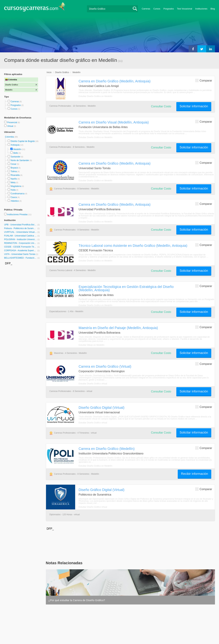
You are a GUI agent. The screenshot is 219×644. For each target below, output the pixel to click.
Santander (16, 157)
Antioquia (15, 145)
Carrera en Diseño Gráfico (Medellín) (107, 449)
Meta (13, 183)
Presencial (12, 122)
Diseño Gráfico (62, 72)
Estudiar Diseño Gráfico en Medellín (96, 96)
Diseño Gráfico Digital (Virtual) (102, 408)
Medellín (17, 149)
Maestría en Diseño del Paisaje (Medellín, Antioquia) (118, 328)
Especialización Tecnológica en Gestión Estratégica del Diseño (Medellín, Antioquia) (126, 288)
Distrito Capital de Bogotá (23, 141)
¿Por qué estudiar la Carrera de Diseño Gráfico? (77, 600)
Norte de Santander (20, 160)
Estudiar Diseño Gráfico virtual (93, 384)
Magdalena (16, 186)
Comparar (204, 80)
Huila (13, 190)
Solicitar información (194, 106)
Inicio (49, 72)
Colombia (10, 137)
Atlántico (15, 201)
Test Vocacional (185, 9)
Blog (213, 9)
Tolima (14, 171)
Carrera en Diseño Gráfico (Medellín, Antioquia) (115, 81)
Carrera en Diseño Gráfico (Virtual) (105, 366)
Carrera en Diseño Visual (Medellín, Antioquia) (114, 122)
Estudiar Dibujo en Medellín (92, 345)
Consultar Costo (161, 106)
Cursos (157, 9)
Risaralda (15, 175)
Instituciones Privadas (19, 214)
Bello (16, 153)
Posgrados (169, 9)
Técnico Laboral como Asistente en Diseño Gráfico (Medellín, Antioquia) (133, 246)
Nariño (14, 179)
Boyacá (14, 168)
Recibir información (194, 474)
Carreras (146, 9)
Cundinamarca (18, 194)
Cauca (14, 197)
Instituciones (201, 9)
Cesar (14, 164)
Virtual (10, 126)
